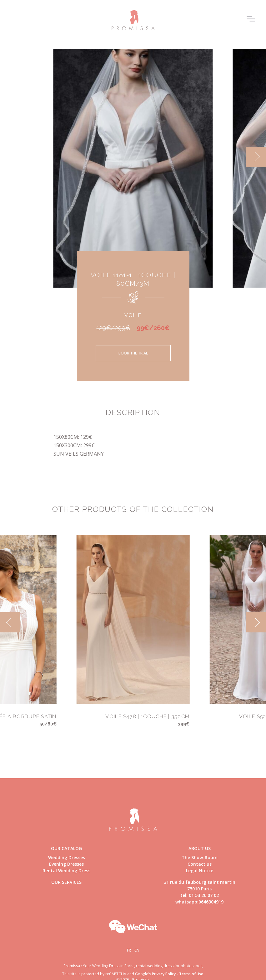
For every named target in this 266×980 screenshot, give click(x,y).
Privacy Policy (164, 974)
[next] (256, 157)
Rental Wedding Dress (66, 871)
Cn (137, 950)
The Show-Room (200, 857)
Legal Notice (200, 871)
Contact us (200, 864)
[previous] (10, 622)
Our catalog (66, 848)
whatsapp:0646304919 (199, 902)
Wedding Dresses (67, 857)
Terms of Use (191, 974)
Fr (129, 950)
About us (200, 848)
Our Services (66, 882)
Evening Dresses (66, 864)
